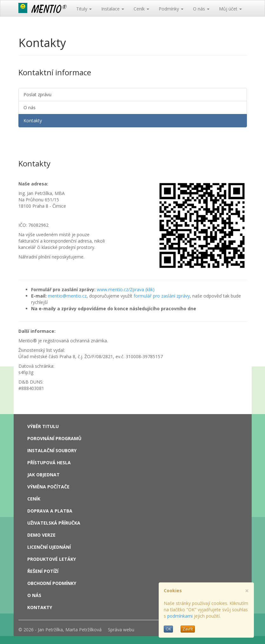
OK (168, 629)
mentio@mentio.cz (67, 296)
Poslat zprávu (37, 94)
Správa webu (121, 630)
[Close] (247, 591)
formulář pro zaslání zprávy (162, 296)
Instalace (113, 9)
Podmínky (171, 9)
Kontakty (33, 121)
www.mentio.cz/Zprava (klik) (126, 289)
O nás (201, 9)
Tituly (84, 9)
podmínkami (180, 616)
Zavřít (188, 629)
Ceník (141, 9)
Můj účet (230, 9)
